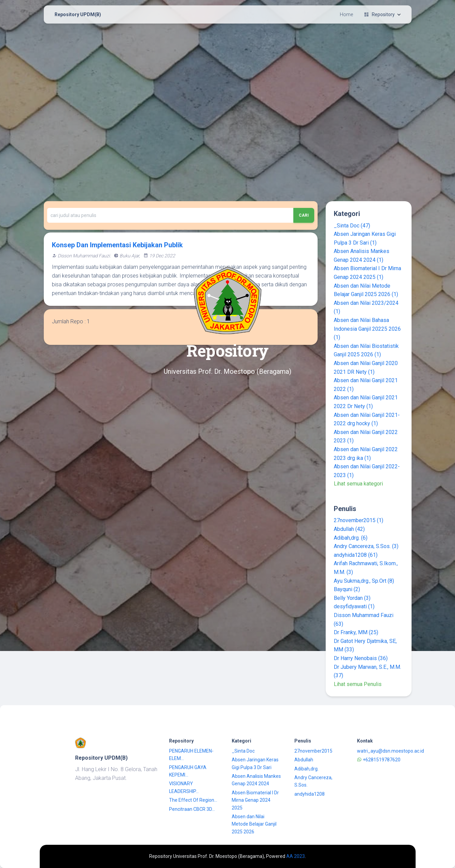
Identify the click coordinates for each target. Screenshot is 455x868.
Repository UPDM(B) (78, 14)
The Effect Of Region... (193, 800)
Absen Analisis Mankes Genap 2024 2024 (256, 780)
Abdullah (349, 529)
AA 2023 (296, 856)
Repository (382, 14)
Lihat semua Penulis (358, 684)
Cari (304, 215)
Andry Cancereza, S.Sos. (366, 546)
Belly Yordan (352, 598)
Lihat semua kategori (358, 484)
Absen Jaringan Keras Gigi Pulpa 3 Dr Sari (255, 763)
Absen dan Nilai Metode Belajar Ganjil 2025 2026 (254, 824)
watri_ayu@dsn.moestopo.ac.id (391, 751)
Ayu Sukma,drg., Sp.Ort (364, 581)
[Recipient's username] (170, 215)
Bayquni (347, 589)
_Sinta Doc (352, 226)
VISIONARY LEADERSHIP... (184, 787)
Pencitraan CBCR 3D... (192, 809)
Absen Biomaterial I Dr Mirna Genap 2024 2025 (255, 800)
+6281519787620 (379, 760)
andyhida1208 (356, 555)
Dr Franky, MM (356, 632)
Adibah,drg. (351, 538)
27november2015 (359, 520)
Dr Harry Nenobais (361, 658)
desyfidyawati (354, 606)
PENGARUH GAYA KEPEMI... (188, 771)
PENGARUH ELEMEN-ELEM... (191, 755)
